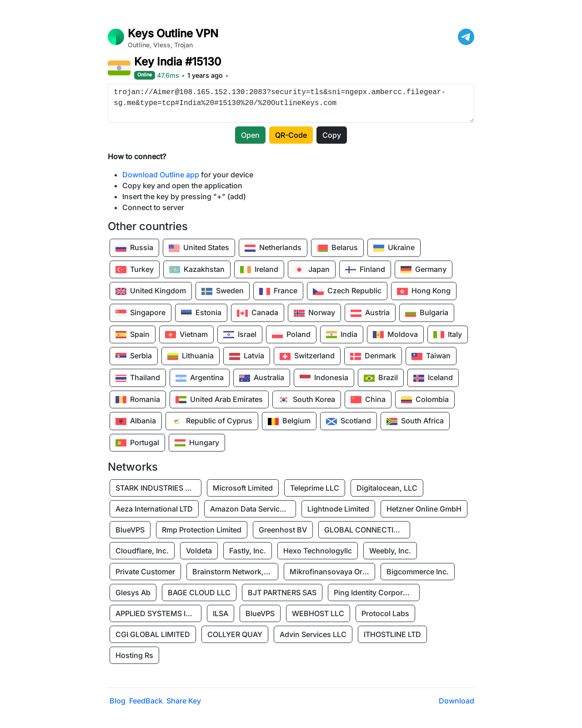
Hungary (197, 443)
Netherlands (273, 248)
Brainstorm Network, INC (235, 572)
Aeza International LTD (154, 509)
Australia (262, 378)
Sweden (223, 291)
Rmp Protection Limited (202, 530)
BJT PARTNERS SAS (282, 592)
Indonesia (324, 378)
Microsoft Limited (243, 488)
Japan (312, 270)
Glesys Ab (133, 592)
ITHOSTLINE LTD (392, 634)
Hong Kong (424, 291)
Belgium (289, 422)
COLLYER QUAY (235, 634)
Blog (118, 701)
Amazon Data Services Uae (253, 509)
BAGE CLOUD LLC (199, 592)
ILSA (221, 613)
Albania (136, 422)
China (368, 400)
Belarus (337, 248)
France (278, 291)
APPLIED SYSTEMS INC (156, 613)
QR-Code (291, 135)
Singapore (140, 313)
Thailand (138, 378)
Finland (365, 270)
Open (250, 135)
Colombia (425, 400)
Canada (258, 313)
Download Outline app (161, 175)
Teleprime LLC (315, 488)
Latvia (247, 356)
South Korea (307, 400)
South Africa (415, 422)
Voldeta (199, 551)
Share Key (184, 701)
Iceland (433, 378)
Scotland (349, 422)
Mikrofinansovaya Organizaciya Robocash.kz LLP (332, 572)
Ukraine (394, 248)
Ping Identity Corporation (376, 592)
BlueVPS (130, 530)
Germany (424, 270)
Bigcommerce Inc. (418, 572)
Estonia (201, 313)
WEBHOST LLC (318, 613)
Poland (291, 335)
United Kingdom (151, 291)
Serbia (134, 356)
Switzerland (307, 356)
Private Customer (145, 572)
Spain (133, 335)
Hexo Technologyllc (318, 551)
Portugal (137, 443)
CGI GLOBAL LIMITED (153, 634)
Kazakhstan (197, 270)
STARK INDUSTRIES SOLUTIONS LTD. (158, 488)
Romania (138, 400)
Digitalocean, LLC (387, 488)
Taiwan (431, 356)
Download (457, 701)
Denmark (373, 356)
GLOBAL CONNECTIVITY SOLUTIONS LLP (367, 530)
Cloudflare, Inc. (142, 551)
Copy (332, 135)
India (342, 335)
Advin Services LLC (313, 634)
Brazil (381, 378)
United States (199, 248)
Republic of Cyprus (212, 422)
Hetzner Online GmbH (424, 509)
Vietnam (186, 335)
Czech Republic (347, 291)
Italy (448, 335)
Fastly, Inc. (248, 551)
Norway (314, 313)
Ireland (259, 270)
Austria (370, 313)
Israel (240, 335)
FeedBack (146, 701)
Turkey (135, 270)
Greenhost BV (283, 530)
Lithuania (191, 356)
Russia (134, 248)
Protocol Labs (385, 613)
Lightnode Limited (338, 509)
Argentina (200, 378)
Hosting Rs (134, 655)
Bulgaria (427, 313)
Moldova (395, 335)
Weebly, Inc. (390, 551)
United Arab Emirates (219, 400)
